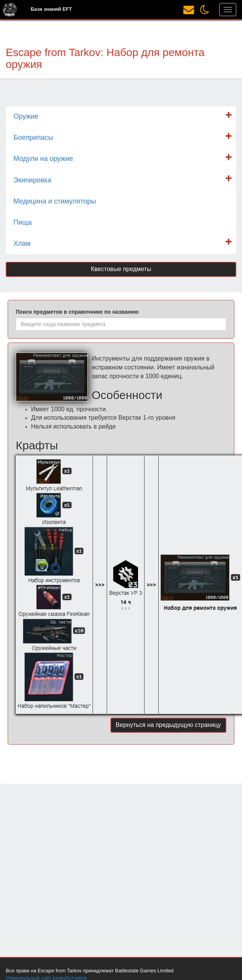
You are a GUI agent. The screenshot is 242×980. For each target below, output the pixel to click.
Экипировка (32, 180)
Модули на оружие (43, 159)
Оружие (26, 116)
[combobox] (121, 324)
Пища (23, 222)
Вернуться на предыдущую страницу (168, 725)
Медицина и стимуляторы (55, 201)
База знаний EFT (51, 9)
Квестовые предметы (121, 269)
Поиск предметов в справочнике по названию (77, 312)
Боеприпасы (33, 137)
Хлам (22, 243)
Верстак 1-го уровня (147, 418)
